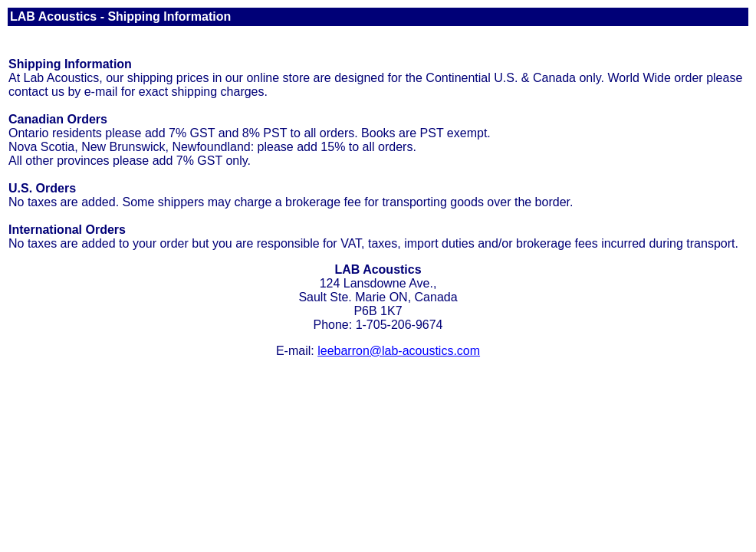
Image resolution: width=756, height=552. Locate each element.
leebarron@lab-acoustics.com (399, 351)
